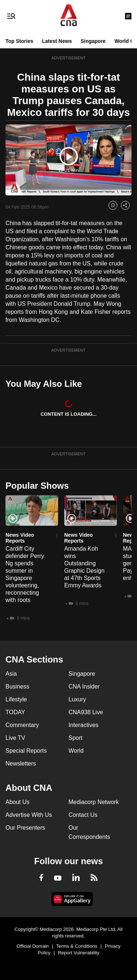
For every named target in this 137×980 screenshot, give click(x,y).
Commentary (22, 725)
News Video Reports (20, 538)
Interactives (84, 725)
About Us (18, 802)
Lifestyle (16, 699)
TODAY (15, 712)
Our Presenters (25, 828)
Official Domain (33, 946)
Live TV (15, 738)
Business (17, 687)
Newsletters (21, 764)
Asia (11, 674)
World (76, 751)
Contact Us (83, 815)
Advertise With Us (29, 815)
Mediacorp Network (94, 802)
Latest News (57, 41)
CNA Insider (84, 687)
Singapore (93, 41)
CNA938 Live (86, 712)
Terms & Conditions (77, 946)
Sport (76, 738)
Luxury (77, 699)
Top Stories (19, 41)
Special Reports (26, 751)
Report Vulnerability (79, 953)
